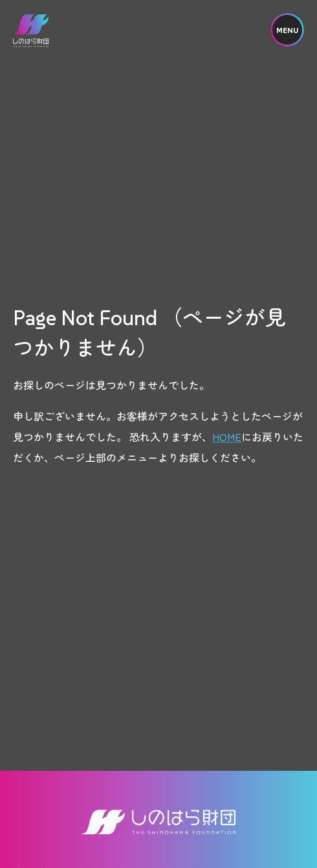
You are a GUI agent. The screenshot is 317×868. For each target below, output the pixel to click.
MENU (287, 30)
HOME (227, 437)
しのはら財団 (31, 31)
